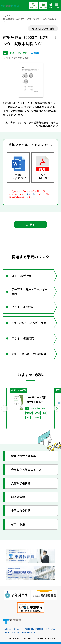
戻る (30, 225)
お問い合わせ (51, 629)
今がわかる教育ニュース (26, 470)
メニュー (57, 6)
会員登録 (31, 194)
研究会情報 (18, 497)
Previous (4, 408)
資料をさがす (33, 6)
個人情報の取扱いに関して (28, 632)
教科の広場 (43, 6)
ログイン (51, 6)
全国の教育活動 (21, 511)
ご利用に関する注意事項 (34, 629)
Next (57, 408)
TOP (5, 16)
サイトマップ (10, 632)
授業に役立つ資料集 (24, 456)
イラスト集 (18, 524)
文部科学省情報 (21, 483)
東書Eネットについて (13, 629)
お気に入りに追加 (45, 28)
